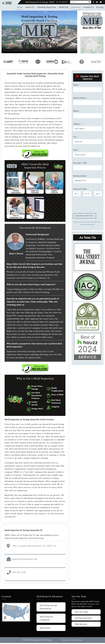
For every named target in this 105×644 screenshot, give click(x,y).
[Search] (89, 2)
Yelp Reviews (81, 627)
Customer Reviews (79, 620)
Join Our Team (82, 613)
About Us (31, 7)
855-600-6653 (66, 2)
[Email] (101, 2)
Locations (76, 7)
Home (21, 7)
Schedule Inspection (47, 7)
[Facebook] (94, 2)
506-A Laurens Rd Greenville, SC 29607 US (34, 547)
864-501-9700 (19, 573)
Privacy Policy (66, 641)
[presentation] (89, 206)
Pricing (100, 7)
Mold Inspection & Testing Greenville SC (24, 531)
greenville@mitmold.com (25, 560)
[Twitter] (97, 2)
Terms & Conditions (77, 641)
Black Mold (45, 629)
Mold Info (64, 7)
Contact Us (89, 7)
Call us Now (40, 153)
